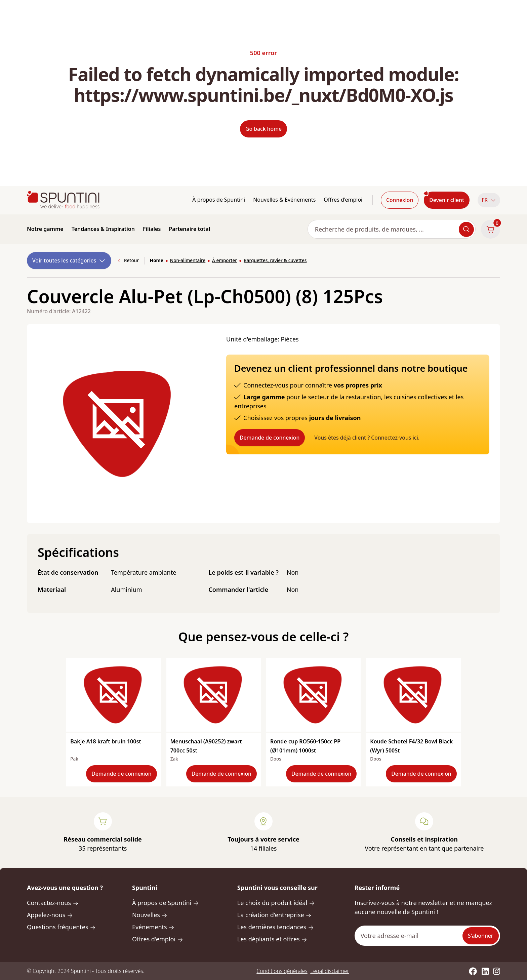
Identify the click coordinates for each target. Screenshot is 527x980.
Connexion (400, 200)
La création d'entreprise (274, 915)
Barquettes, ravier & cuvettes (275, 260)
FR (489, 200)
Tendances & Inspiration (103, 229)
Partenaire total (189, 229)
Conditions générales (282, 971)
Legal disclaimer (330, 971)
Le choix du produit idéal (276, 903)
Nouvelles (150, 915)
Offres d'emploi (343, 200)
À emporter (225, 260)
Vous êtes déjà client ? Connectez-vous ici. (367, 438)
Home (157, 260)
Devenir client (447, 200)
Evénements (153, 927)
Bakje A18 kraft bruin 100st (106, 741)
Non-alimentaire (188, 260)
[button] (489, 200)
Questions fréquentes (61, 927)
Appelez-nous (50, 915)
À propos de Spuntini (219, 200)
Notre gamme (45, 229)
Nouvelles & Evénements (284, 200)
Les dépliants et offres (272, 939)
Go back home (263, 129)
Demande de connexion (270, 438)
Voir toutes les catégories (69, 261)
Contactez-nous (53, 903)
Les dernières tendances (276, 927)
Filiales (152, 229)
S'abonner (481, 936)
